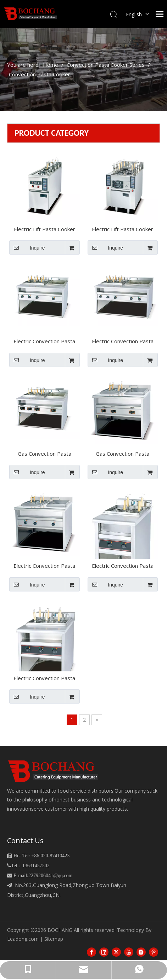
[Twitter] (116, 952)
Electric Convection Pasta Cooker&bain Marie (44, 566)
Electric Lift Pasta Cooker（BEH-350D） (44, 230)
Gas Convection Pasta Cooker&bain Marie (123, 454)
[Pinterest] (154, 952)
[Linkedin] (104, 952)
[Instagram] (141, 952)
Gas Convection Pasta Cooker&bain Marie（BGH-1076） (44, 454)
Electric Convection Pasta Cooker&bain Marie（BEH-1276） (123, 342)
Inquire (27, 247)
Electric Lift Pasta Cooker (123, 229)
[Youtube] (129, 952)
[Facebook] (91, 952)
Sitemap (54, 939)
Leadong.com (23, 939)
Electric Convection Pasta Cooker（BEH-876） (44, 679)
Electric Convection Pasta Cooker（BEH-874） (123, 566)
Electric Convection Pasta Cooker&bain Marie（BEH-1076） (44, 342)
